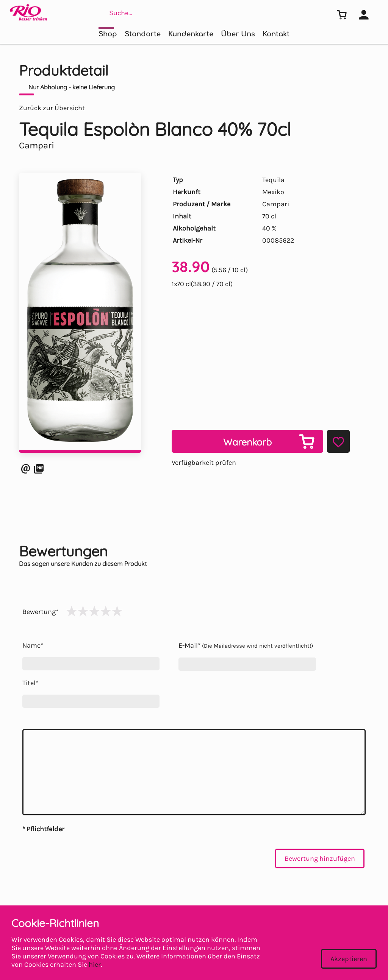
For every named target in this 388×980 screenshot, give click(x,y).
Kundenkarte (191, 34)
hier (95, 964)
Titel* (30, 683)
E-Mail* (246, 645)
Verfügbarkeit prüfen (204, 463)
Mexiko (273, 192)
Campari (276, 204)
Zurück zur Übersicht (52, 108)
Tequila (273, 180)
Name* (33, 645)
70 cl (269, 216)
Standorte (143, 34)
